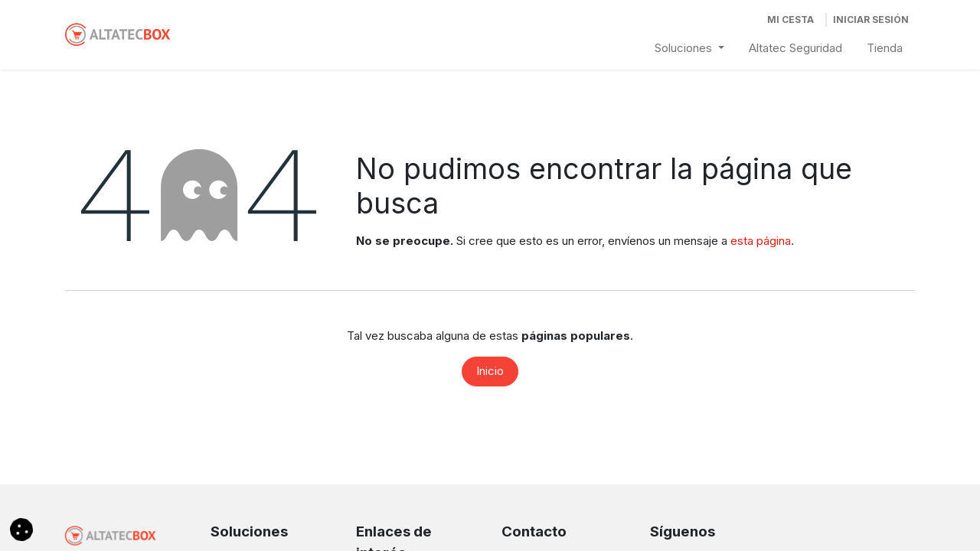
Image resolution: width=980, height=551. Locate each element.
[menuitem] (689, 49)
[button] (21, 528)
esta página (761, 241)
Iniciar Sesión (871, 20)
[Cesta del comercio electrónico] (791, 20)
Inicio (490, 371)
